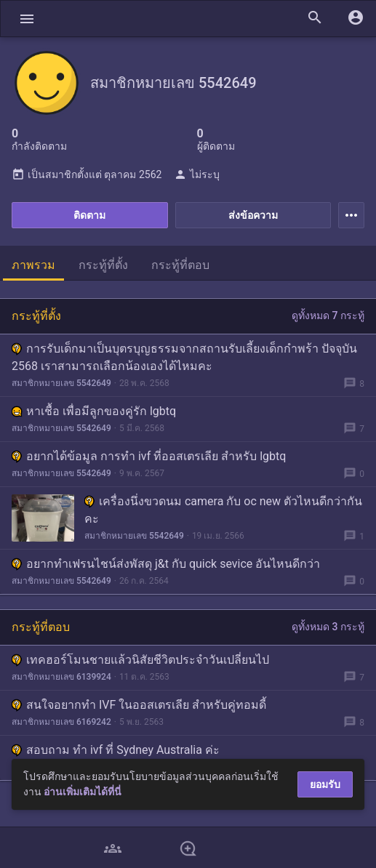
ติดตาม (89, 215)
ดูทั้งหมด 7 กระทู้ (328, 316)
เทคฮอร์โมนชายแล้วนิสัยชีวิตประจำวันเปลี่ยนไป (140, 660)
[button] (27, 19)
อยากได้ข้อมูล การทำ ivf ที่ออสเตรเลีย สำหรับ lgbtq (149, 456)
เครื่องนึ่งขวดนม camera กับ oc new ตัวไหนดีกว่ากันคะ (223, 510)
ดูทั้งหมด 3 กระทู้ (328, 627)
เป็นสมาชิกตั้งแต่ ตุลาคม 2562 (87, 174)
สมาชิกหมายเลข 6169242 (61, 722)
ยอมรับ (325, 784)
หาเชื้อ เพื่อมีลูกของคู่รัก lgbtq (94, 411)
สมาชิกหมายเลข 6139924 (61, 677)
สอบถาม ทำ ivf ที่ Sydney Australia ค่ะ (116, 750)
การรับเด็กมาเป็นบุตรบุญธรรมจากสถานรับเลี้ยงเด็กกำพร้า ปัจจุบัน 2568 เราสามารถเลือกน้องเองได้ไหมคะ (184, 357)
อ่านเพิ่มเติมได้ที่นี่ (83, 792)
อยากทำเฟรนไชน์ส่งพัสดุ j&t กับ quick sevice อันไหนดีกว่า (166, 564)
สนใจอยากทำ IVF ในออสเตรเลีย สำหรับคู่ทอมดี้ (139, 705)
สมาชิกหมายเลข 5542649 (61, 383)
